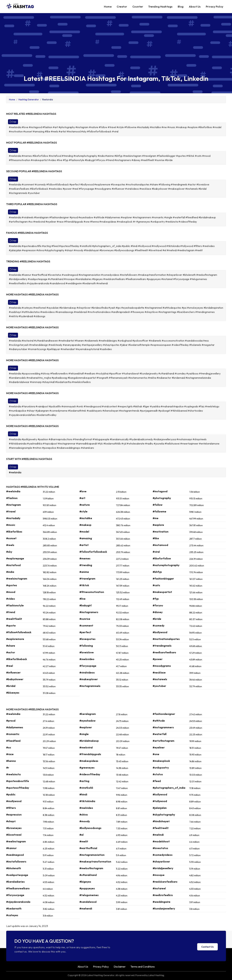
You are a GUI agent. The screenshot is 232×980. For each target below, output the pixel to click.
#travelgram (87, 579)
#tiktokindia (87, 801)
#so (9, 747)
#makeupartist (162, 592)
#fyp (156, 599)
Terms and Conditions (143, 967)
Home (108, 7)
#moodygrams (162, 666)
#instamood (160, 545)
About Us (195, 7)
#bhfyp (157, 572)
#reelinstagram (16, 841)
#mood (11, 592)
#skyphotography (164, 815)
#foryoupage (88, 666)
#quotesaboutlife (18, 781)
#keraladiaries (15, 882)
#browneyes (14, 828)
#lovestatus (160, 848)
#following (86, 646)
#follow (158, 505)
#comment (86, 626)
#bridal (11, 686)
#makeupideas (89, 761)
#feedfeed (13, 741)
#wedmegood (15, 855)
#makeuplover (89, 679)
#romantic (13, 734)
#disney (158, 612)
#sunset (11, 538)
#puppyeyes (87, 888)
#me (156, 518)
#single (84, 734)
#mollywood (14, 801)
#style (83, 511)
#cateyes (12, 915)
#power (158, 659)
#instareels (160, 679)
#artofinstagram (163, 741)
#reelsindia (15, 472)
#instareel (159, 888)
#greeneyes (87, 768)
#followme (159, 511)
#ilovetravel (14, 835)
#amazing (86, 538)
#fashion (12, 498)
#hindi (83, 794)
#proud (11, 721)
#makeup (85, 525)
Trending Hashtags (160, 7)
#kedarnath (14, 908)
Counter (138, 7)
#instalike (86, 518)
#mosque (159, 875)
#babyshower (15, 679)
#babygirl (86, 605)
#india (10, 572)
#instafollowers (16, 862)
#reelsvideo (87, 659)
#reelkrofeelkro (163, 895)
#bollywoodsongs (90, 828)
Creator (122, 7)
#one (156, 754)
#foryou (158, 605)
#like (156, 538)
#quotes (12, 585)
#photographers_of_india (169, 788)
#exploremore (15, 639)
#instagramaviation (92, 855)
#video (11, 599)
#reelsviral (86, 747)
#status (158, 774)
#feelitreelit (161, 828)
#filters (11, 808)
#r (8, 768)
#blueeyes (13, 693)
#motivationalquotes (166, 639)
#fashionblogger (163, 579)
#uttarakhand (88, 875)
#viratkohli (86, 788)
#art (82, 498)
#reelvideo (86, 808)
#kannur (11, 848)
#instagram (14, 505)
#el (82, 835)
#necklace (159, 672)
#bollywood (160, 632)
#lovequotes (87, 639)
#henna (11, 761)
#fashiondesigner (164, 714)
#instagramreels (90, 686)
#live (82, 599)
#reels (10, 545)
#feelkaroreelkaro (18, 888)
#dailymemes (15, 727)
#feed (157, 781)
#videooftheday (90, 774)
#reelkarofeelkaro (164, 652)
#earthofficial (88, 848)
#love (83, 491)
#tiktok (84, 585)
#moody (85, 821)
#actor (11, 652)
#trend (11, 612)
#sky (9, 552)
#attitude (159, 721)
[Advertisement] (116, 47)
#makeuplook (161, 761)
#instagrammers (163, 727)
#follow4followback (19, 632)
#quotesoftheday (18, 788)
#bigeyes (85, 882)
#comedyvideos (163, 855)
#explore (158, 525)
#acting (84, 781)
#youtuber (159, 686)
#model (84, 532)
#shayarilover (161, 862)
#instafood (13, 565)
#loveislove (87, 652)
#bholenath (14, 868)
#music (11, 525)
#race (10, 754)
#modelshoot (161, 841)
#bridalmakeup (89, 741)
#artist (84, 545)
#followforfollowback (93, 552)
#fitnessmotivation (92, 592)
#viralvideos (87, 672)
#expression (14, 815)
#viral (156, 552)
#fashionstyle (15, 605)
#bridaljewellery (163, 868)
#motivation (161, 532)
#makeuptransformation (95, 862)
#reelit (84, 841)
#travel (11, 511)
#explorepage (15, 558)
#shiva (84, 815)
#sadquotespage (17, 875)
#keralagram (88, 714)
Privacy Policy (215, 7)
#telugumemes (89, 895)
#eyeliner (159, 747)
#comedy (159, 626)
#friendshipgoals (90, 754)
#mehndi (158, 835)
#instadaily (13, 518)
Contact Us (207, 947)
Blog (181, 7)
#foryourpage (15, 895)
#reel (10, 666)
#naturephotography (166, 565)
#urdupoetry (161, 768)
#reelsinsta (13, 774)
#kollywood (160, 794)
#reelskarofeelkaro (165, 882)
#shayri (11, 821)
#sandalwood (88, 902)
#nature (85, 505)
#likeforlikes (14, 532)
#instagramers (89, 612)
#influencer (13, 672)
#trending (86, 565)
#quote (11, 626)
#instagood (160, 491)
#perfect (85, 632)
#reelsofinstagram (91, 868)
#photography (162, 498)
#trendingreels (162, 646)
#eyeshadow (87, 721)
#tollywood (160, 801)
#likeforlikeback (17, 659)
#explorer (86, 727)
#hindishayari (161, 821)
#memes (85, 558)
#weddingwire (162, 902)
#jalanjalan (160, 808)
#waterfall (160, 734)
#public (11, 794)
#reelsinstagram (17, 579)
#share (11, 646)
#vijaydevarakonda (18, 902)
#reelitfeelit (14, 619)
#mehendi (86, 908)
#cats (156, 585)
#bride (157, 619)
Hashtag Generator (29, 100)
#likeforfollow (162, 558)
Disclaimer (120, 967)
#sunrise (85, 619)
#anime (84, 572)
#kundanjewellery (164, 908)
